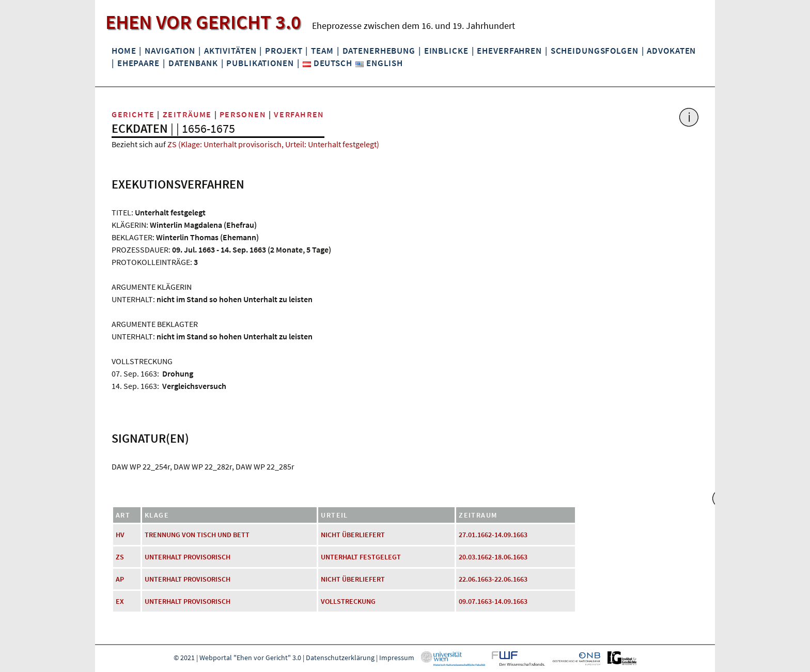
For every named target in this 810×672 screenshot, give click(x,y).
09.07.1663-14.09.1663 (493, 601)
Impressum (397, 658)
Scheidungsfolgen (595, 51)
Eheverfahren (509, 51)
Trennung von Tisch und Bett (197, 535)
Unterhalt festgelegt (361, 557)
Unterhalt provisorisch (188, 557)
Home (124, 51)
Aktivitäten (230, 51)
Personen (243, 114)
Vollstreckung (348, 601)
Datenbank (193, 63)
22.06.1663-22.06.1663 (493, 579)
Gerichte (133, 114)
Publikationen (260, 63)
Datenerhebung (379, 51)
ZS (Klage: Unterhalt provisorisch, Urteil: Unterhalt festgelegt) (273, 144)
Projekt (284, 51)
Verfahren (299, 114)
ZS (120, 557)
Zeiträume (187, 114)
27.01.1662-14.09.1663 (493, 535)
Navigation (170, 51)
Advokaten (671, 51)
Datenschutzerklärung (340, 658)
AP (120, 579)
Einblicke (446, 51)
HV (120, 535)
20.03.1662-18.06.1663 (493, 557)
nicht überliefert (353, 535)
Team (322, 51)
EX (120, 601)
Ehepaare (138, 63)
